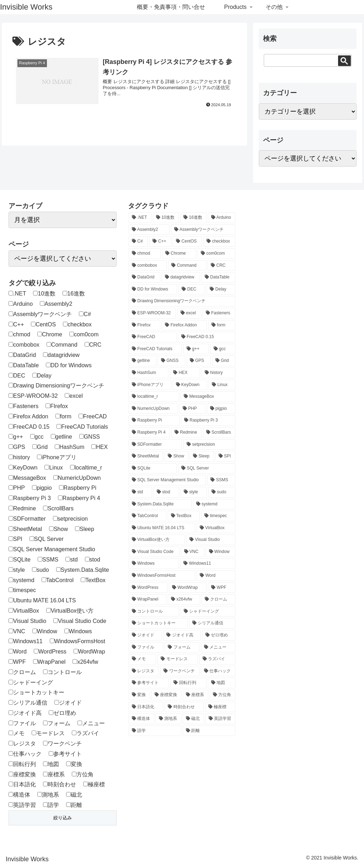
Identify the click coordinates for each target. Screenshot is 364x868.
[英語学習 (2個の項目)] (220, 719)
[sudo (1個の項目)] (222, 492)
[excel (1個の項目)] (189, 313)
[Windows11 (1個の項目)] (208, 564)
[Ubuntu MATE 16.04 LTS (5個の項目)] (162, 528)
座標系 (54, 774)
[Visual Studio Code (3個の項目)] (154, 552)
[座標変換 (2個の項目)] (166, 695)
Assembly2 (56, 304)
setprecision (70, 519)
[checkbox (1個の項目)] (219, 242)
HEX (100, 447)
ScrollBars (58, 508)
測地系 (48, 795)
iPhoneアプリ (57, 457)
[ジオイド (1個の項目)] (145, 635)
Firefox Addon (28, 416)
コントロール (62, 672)
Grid (40, 447)
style (17, 570)
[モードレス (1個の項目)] (178, 659)
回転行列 (22, 764)
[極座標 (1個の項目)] (220, 707)
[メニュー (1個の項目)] (218, 647)
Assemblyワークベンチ (40, 314)
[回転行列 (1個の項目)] (188, 683)
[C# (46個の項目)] (138, 242)
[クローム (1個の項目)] (218, 600)
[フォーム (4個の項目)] (182, 647)
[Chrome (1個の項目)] (179, 254)
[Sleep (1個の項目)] (202, 456)
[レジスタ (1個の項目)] (144, 671)
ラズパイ (85, 733)
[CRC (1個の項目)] (221, 266)
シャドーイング (31, 682)
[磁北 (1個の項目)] (193, 719)
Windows (78, 631)
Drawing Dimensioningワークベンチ (56, 386)
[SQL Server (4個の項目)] (207, 468)
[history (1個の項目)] (218, 373)
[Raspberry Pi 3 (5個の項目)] (208, 421)
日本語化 (22, 784)
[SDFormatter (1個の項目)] (155, 445)
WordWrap (89, 652)
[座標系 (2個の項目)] (196, 695)
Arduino (21, 304)
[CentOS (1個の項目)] (187, 242)
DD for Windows (69, 365)
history (19, 457)
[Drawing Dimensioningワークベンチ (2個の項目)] (182, 301)
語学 (51, 805)
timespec (22, 590)
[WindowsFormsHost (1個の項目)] (162, 576)
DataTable (24, 365)
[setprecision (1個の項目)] (209, 445)
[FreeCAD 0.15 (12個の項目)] (207, 337)
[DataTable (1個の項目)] (218, 277)
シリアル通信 (28, 703)
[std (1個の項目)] (140, 492)
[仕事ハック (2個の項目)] (218, 671)
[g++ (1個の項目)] (196, 349)
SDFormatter (27, 519)
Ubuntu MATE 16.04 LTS (42, 600)
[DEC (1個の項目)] (192, 289)
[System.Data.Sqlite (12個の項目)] (160, 504)
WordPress (50, 652)
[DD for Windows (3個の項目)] (153, 289)
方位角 (83, 774)
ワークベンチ (62, 744)
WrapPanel (49, 662)
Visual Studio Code (80, 621)
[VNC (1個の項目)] (193, 552)
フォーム (57, 723)
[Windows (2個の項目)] (154, 564)
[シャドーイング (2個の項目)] (208, 612)
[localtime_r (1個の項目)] (154, 397)
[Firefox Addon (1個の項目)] (184, 325)
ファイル (22, 723)
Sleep (85, 529)
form (63, 416)
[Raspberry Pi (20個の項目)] (154, 421)
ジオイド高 (25, 713)
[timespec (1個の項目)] (218, 516)
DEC (17, 376)
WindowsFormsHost (77, 641)
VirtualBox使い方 (70, 611)
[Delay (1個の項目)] (221, 289)
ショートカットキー (36, 692)
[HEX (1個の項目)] (185, 373)
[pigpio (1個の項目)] (221, 409)
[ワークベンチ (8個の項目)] (180, 671)
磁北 (74, 795)
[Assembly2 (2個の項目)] (149, 230)
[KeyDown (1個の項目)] (190, 385)
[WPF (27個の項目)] (221, 588)
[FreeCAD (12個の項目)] (153, 337)
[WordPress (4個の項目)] (148, 588)
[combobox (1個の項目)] (148, 266)
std (71, 560)
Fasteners (23, 406)
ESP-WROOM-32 (33, 396)
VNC (17, 631)
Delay (42, 376)
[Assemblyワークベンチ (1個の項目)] (203, 230)
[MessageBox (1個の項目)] (208, 397)
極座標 (94, 784)
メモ (17, 733)
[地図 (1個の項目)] (222, 683)
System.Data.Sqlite (83, 570)
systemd (22, 580)
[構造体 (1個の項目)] (141, 719)
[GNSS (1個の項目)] (172, 361)
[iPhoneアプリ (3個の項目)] (150, 385)
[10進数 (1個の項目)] (166, 218)
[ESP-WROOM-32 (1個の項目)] (152, 313)
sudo (41, 570)
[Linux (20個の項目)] (222, 385)
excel (74, 396)
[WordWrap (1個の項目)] (188, 588)
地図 (51, 764)
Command (62, 345)
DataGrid (22, 355)
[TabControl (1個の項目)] (148, 516)
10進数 (44, 294)
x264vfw (85, 662)
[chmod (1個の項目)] (145, 254)
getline (61, 437)
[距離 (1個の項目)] (209, 731)
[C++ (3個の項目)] (160, 242)
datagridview (61, 355)
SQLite (20, 560)
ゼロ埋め (62, 713)
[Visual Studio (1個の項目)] (211, 540)
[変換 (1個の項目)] (139, 695)
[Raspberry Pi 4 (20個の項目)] (149, 433)
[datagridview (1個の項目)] (181, 277)
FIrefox (57, 406)
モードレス (48, 733)
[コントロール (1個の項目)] (154, 612)
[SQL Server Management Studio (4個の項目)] (167, 480)
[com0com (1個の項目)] (216, 254)
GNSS (90, 437)
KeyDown (23, 468)
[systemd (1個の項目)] (214, 504)
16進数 (74, 294)
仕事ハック (25, 754)
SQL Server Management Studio (52, 549)
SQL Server (47, 539)
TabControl (58, 580)
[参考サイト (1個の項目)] (149, 683)
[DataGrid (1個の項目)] (144, 277)
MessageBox (27, 478)
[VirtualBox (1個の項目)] (216, 528)
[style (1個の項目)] (194, 492)
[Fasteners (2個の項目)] (219, 313)
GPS (17, 447)
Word (18, 652)
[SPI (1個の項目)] (225, 456)
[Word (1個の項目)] (216, 576)
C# (85, 314)
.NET (17, 294)
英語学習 (22, 805)
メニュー (91, 723)
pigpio (42, 488)
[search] (299, 60)
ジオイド (68, 703)
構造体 (19, 795)
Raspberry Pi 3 (30, 498)
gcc (37, 437)
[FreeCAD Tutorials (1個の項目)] (155, 349)
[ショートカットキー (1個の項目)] (158, 623)
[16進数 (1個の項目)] (193, 218)
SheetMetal (25, 529)
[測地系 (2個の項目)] (168, 719)
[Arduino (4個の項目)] (222, 218)
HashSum (69, 447)
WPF (17, 662)
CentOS (43, 324)
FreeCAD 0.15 (29, 427)
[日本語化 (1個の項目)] (146, 707)
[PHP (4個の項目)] (192, 409)
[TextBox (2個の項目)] (184, 516)
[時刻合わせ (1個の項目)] (184, 707)
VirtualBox (24, 611)
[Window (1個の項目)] (221, 552)
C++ (16, 324)
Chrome (50, 334)
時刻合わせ (60, 784)
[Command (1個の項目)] (187, 266)
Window (45, 631)
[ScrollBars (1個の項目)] (219, 433)
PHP (17, 488)
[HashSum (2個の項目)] (149, 373)
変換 (74, 764)
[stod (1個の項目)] (166, 492)
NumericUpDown (77, 478)
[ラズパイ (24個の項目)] (217, 659)
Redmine (22, 508)
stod (93, 560)
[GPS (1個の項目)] (199, 361)
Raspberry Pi (78, 488)
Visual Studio (27, 621)
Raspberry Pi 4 (79, 498)
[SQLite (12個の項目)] (153, 468)
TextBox (93, 580)
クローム (22, 672)
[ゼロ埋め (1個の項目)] (219, 635)
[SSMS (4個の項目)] (221, 480)
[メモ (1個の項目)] (142, 659)
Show (58, 529)
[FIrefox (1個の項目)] (145, 325)
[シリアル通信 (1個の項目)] (212, 623)
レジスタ (22, 744)
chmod (19, 334)
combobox (24, 345)
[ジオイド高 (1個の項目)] (182, 635)
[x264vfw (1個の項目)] (184, 600)
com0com (84, 334)
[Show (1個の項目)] (176, 456)
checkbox (77, 324)
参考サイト (65, 754)
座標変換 (22, 774)
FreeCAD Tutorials (82, 427)
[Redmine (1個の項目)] (186, 433)
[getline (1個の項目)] (143, 361)
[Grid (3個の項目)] (224, 361)
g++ (16, 437)
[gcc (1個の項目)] (223, 349)
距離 (74, 805)
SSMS (48, 560)
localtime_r (86, 468)
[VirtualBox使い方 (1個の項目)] (157, 540)
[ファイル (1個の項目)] (146, 647)
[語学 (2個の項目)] (155, 731)
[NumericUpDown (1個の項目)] (153, 409)
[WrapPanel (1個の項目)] (148, 600)
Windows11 (26, 641)
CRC (93, 345)
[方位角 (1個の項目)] (223, 695)
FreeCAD (93, 416)
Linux (53, 468)
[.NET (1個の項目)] (140, 218)
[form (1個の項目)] (222, 325)
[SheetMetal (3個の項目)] (146, 456)
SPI (15, 539)
